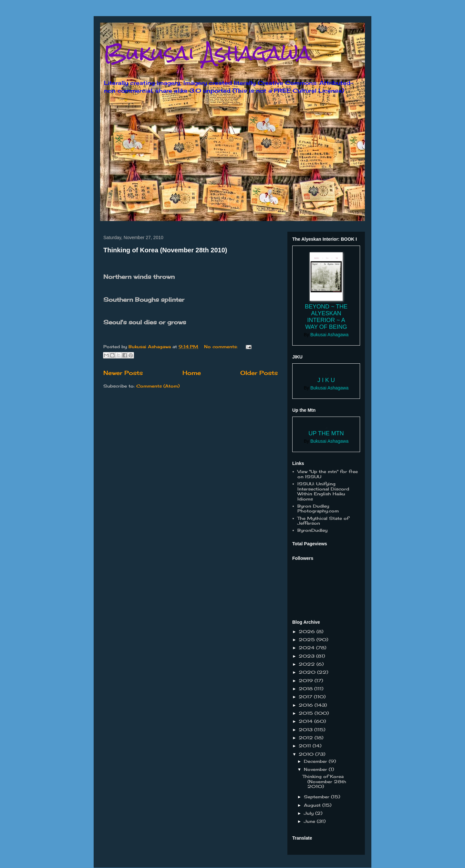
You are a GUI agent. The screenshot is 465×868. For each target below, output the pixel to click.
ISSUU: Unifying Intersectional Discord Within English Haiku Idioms (323, 491)
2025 (308, 640)
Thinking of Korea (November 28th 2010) (165, 250)
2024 (307, 648)
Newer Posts (123, 373)
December (316, 761)
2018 (306, 689)
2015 (307, 713)
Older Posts (259, 373)
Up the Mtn (326, 433)
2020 (308, 672)
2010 (307, 754)
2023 (307, 656)
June (310, 821)
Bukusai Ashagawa (207, 53)
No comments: (222, 347)
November (316, 769)
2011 (306, 746)
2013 (306, 730)
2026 (308, 631)
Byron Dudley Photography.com (318, 509)
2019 (307, 681)
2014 (306, 721)
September (317, 797)
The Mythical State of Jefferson (323, 521)
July (310, 813)
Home (192, 373)
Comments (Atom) (158, 386)
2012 (307, 738)
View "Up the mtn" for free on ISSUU (328, 474)
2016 (307, 705)
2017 (306, 697)
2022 (308, 664)
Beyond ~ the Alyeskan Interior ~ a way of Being (326, 317)
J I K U (326, 380)
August (313, 805)
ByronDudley (312, 530)
